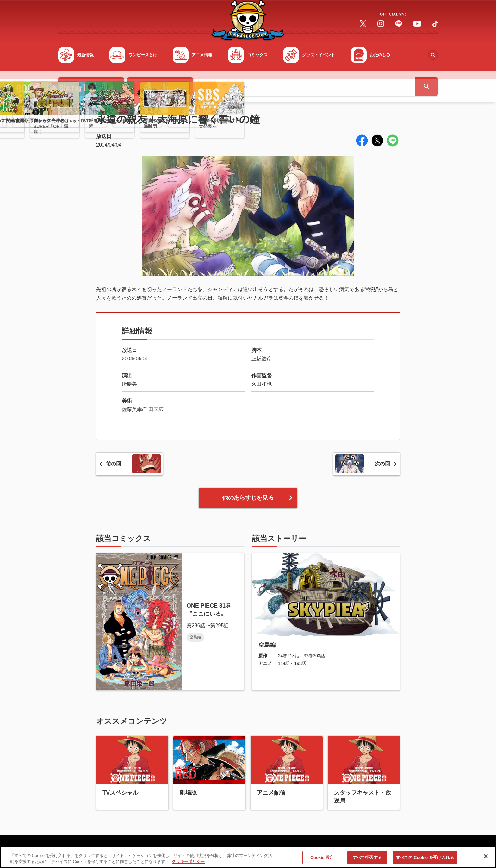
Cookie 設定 (322, 861)
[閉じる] (486, 860)
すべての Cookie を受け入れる (425, 861)
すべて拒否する (367, 861)
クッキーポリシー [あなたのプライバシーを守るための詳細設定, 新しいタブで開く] (188, 865)
